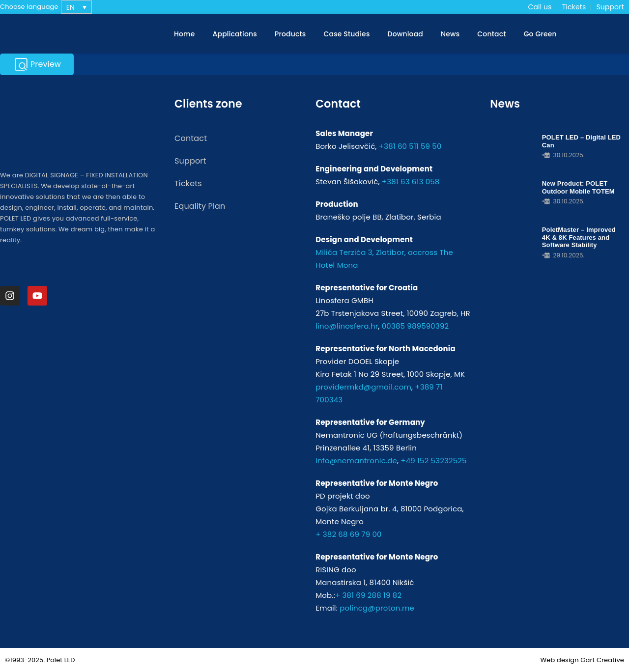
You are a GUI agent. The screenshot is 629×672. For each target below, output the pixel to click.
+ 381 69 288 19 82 (368, 595)
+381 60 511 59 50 (410, 146)
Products (290, 34)
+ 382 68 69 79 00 (348, 534)
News (450, 34)
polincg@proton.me (377, 608)
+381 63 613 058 (411, 182)
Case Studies (347, 34)
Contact (491, 34)
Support (610, 7)
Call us (540, 7)
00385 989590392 (415, 326)
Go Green (540, 34)
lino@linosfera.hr (347, 326)
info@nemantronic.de (356, 461)
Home (185, 34)
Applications (235, 34)
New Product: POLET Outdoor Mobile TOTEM (578, 187)
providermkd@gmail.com (363, 387)
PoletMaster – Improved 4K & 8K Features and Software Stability (579, 237)
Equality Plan (200, 206)
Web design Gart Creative (582, 660)
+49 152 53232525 (433, 461)
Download (405, 34)
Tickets (574, 7)
